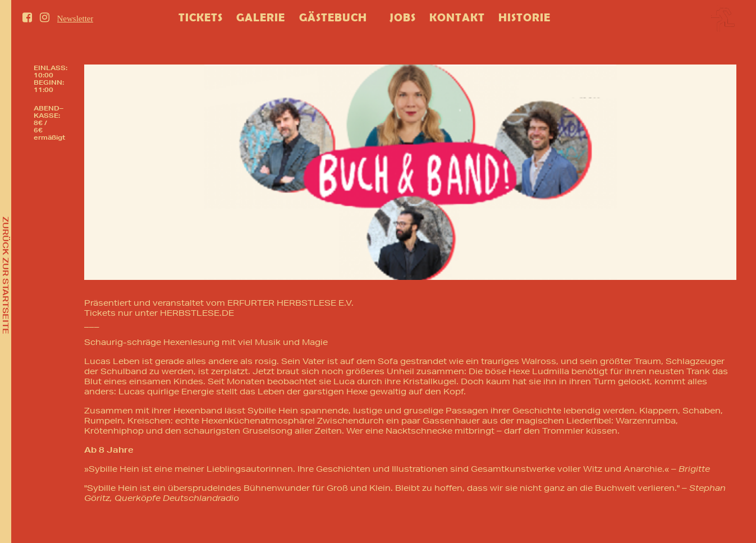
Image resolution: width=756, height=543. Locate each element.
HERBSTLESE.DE (197, 313)
